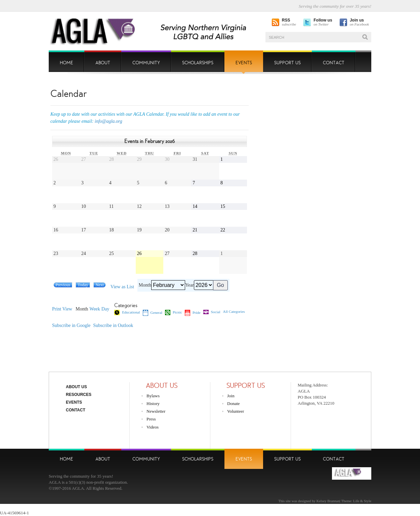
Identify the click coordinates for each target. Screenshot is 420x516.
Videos (153, 427)
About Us (76, 387)
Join (231, 396)
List (122, 287)
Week (95, 309)
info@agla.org (109, 121)
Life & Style (362, 501)
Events (74, 402)
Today (83, 285)
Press (151, 419)
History (153, 403)
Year (190, 285)
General (153, 313)
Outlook (113, 326)
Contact (76, 410)
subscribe (289, 22)
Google (71, 326)
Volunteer (236, 411)
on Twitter (323, 22)
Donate (234, 403)
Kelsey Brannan (328, 501)
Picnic (174, 312)
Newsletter (156, 411)
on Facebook (359, 22)
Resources (79, 395)
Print (62, 309)
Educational (127, 312)
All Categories (234, 312)
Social (212, 312)
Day (105, 309)
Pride (193, 313)
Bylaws (153, 396)
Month (145, 285)
